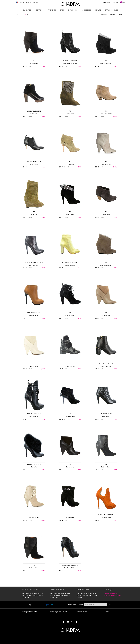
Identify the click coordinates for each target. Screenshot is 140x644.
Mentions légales (82, 612)
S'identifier (115, 3)
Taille (120, 15)
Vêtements (52, 10)
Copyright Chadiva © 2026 (30, 612)
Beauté (98, 10)
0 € (122, 2)
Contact (107, 612)
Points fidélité (107, 3)
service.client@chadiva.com (113, 595)
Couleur (113, 15)
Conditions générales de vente (59, 612)
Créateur (104, 15)
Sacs (62, 10)
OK (110, 605)
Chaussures (73, 10)
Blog (30, 605)
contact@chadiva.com (111, 593)
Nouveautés (27, 10)
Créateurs (39, 10)
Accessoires (86, 10)
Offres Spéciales (112, 10)
